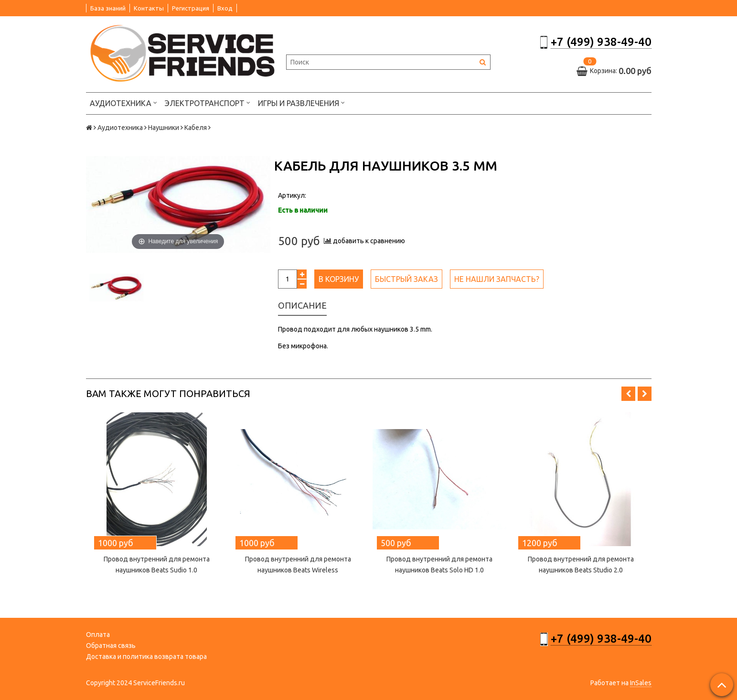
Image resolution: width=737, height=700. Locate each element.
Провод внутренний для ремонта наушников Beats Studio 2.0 (581, 565)
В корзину (339, 279)
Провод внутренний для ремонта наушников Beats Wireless (298, 565)
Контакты (149, 8)
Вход (225, 8)
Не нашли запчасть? (497, 279)
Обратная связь (111, 646)
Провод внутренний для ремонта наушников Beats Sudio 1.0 (157, 565)
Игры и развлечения (301, 102)
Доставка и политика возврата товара (146, 657)
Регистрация (191, 8)
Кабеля (196, 128)
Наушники (164, 128)
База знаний (108, 8)
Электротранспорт (208, 102)
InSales (641, 683)
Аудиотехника (123, 102)
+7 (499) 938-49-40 (601, 42)
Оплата (98, 635)
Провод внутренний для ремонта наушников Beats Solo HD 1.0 (439, 565)
